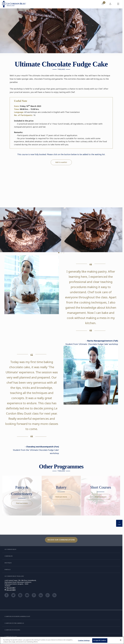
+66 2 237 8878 (11, 590)
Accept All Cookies (100, 640)
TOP (119, 523)
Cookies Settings (84, 640)
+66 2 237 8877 (11, 588)
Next (120, 232)
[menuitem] (103, 4)
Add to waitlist (61, 162)
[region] (62, 640)
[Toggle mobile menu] (118, 4)
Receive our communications (61, 540)
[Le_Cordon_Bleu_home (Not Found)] (14, 4)
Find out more (22, 503)
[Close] (121, 640)
